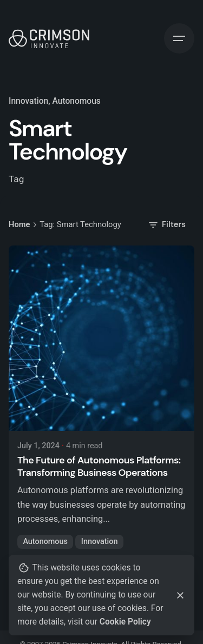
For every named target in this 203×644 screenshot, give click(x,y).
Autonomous (45, 542)
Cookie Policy (125, 622)
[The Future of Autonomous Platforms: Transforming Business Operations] (101, 338)
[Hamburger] (179, 38)
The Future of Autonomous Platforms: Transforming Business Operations (99, 466)
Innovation (28, 101)
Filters (166, 225)
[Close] (180, 595)
